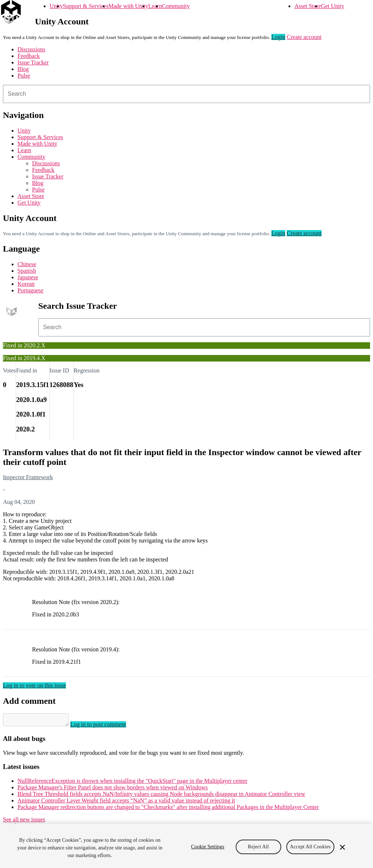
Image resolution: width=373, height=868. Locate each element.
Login (278, 37)
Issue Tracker (33, 62)
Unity (56, 6)
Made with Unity (128, 6)
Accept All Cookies (310, 847)
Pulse (24, 76)
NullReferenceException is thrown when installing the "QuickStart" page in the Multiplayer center (132, 783)
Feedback (29, 56)
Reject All (258, 847)
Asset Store (308, 6)
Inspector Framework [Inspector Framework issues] (28, 477)
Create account (304, 37)
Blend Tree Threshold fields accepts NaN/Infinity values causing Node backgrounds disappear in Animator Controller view (161, 796)
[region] (186, 846)
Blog (23, 69)
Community (176, 6)
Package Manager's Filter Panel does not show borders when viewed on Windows (113, 790)
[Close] (342, 847)
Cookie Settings (208, 847)
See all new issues (24, 822)
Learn (155, 6)
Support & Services (85, 6)
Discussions (31, 49)
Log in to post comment (105, 727)
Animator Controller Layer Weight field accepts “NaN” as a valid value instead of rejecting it (126, 803)
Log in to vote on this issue (34, 685)
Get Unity (333, 6)
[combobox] (186, 94)
